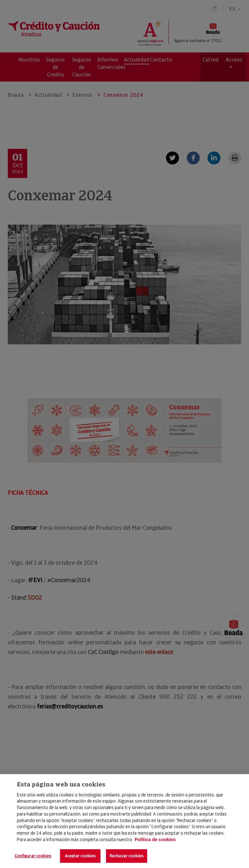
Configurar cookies (33, 856)
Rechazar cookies (127, 856)
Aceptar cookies (80, 856)
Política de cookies (155, 840)
